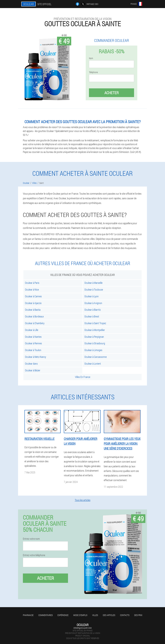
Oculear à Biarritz (93, 310)
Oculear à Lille (32, 330)
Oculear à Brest (92, 316)
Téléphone (93, 72)
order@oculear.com (82, 628)
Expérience (63, 615)
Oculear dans (31, 364)
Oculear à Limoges (93, 350)
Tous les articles (83, 500)
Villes (95, 615)
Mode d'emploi (80, 615)
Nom (91, 58)
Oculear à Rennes (33, 343)
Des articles (109, 615)
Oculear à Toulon (33, 350)
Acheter (112, 93)
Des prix (138, 615)
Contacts (125, 615)
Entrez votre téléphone (34, 555)
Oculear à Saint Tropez (95, 323)
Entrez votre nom (31, 539)
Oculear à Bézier (33, 370)
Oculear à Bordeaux (34, 316)
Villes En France (83, 377)
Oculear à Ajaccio (33, 303)
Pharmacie (28, 615)
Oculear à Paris (32, 283)
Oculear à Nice (32, 289)
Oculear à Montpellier (95, 330)
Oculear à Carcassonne (96, 357)
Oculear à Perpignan (94, 337)
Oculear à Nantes (33, 337)
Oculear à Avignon (93, 303)
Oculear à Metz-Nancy (36, 357)
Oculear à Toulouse (94, 289)
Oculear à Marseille (93, 283)
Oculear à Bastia (33, 310)
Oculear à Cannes (33, 296)
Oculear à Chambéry (35, 323)
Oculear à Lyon (92, 296)
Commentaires (46, 615)
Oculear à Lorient (93, 364)
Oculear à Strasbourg (95, 343)
